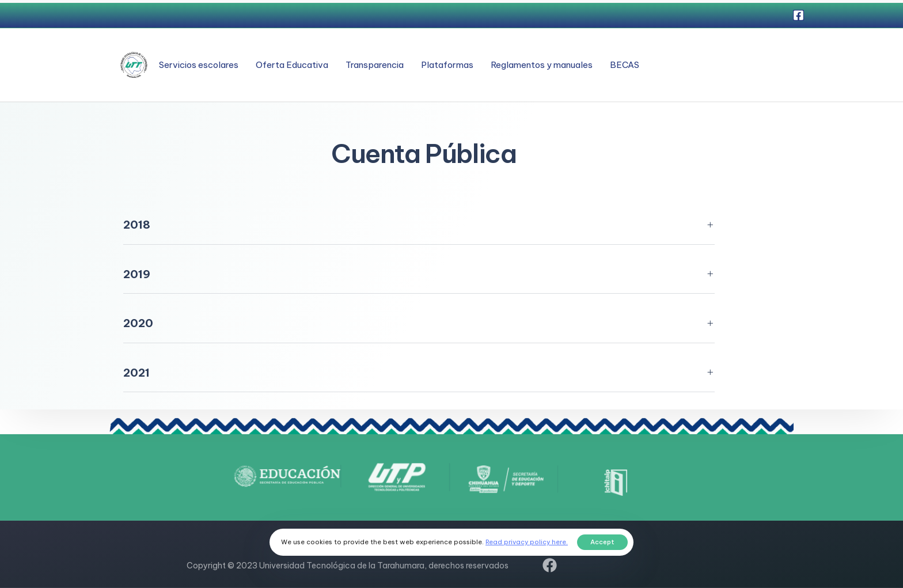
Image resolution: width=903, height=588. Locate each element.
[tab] (419, 225)
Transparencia (375, 65)
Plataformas (447, 65)
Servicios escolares (199, 65)
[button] (419, 225)
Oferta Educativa (292, 65)
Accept (602, 542)
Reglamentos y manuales (542, 65)
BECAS (625, 65)
